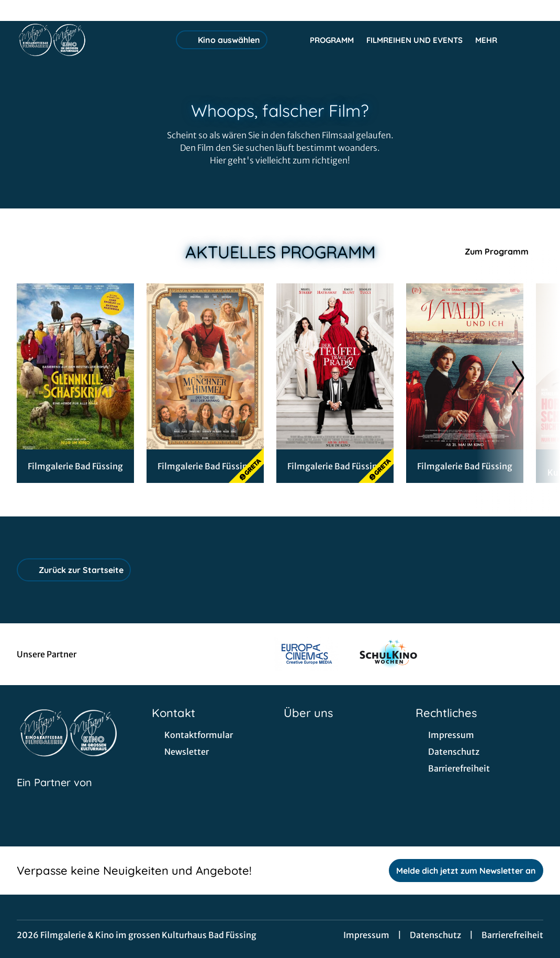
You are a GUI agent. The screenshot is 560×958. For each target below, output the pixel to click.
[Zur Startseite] (90, 40)
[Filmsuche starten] (533, 40)
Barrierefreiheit (512, 935)
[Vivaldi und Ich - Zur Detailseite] (465, 366)
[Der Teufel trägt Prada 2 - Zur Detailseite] (335, 366)
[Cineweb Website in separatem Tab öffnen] (54, 796)
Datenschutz (435, 935)
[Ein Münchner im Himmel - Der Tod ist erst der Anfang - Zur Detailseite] (205, 366)
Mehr (492, 40)
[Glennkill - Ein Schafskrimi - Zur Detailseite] (75, 366)
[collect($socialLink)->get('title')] (19, 10)
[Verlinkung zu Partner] (307, 654)
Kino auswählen (222, 40)
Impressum (366, 935)
